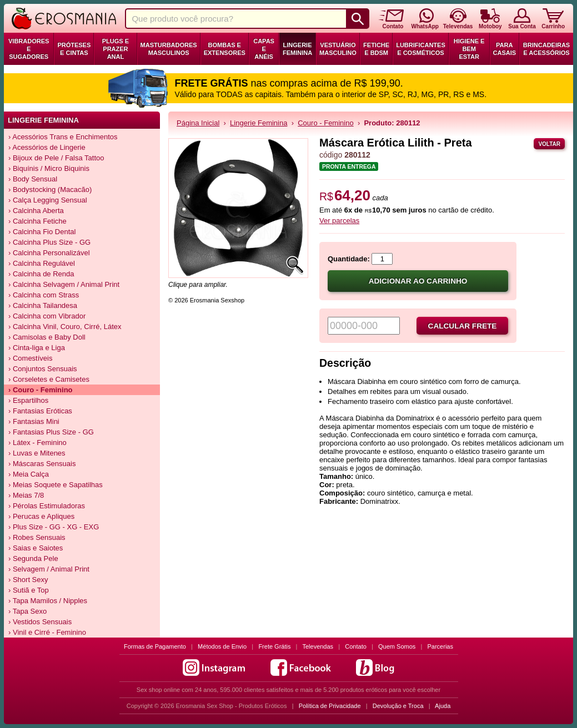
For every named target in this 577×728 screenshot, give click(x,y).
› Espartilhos (28, 400)
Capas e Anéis (264, 49)
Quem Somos (397, 646)
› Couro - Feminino (41, 390)
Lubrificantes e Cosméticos (421, 49)
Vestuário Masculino (338, 49)
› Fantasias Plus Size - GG (51, 432)
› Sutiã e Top (29, 590)
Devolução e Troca (398, 706)
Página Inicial (198, 123)
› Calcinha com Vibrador (47, 316)
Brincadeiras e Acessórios (546, 49)
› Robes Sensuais (37, 537)
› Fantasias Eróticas (40, 411)
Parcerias (440, 646)
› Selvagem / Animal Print (49, 569)
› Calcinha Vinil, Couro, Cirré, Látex (65, 327)
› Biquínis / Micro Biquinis (49, 168)
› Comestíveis (30, 358)
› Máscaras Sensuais (42, 464)
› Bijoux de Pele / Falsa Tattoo (56, 158)
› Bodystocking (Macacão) (50, 189)
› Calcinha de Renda (41, 274)
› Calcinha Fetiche (37, 221)
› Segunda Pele (33, 558)
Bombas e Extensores (225, 49)
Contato (356, 646)
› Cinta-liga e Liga (37, 348)
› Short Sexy (28, 580)
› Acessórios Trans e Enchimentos (63, 137)
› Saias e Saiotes (36, 548)
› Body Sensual (33, 179)
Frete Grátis (274, 646)
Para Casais (505, 49)
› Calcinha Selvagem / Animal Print (64, 284)
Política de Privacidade (330, 706)
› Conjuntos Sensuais (43, 369)
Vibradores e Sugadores (29, 49)
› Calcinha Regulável (42, 263)
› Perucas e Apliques (41, 516)
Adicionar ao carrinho (418, 281)
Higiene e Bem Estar (469, 49)
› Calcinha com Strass (44, 295)
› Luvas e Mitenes (37, 453)
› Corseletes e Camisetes (49, 379)
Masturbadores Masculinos (169, 49)
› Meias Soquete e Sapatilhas (56, 485)
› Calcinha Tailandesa (43, 305)
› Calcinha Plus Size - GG (49, 242)
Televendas (318, 646)
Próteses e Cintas (74, 49)
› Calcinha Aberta (36, 211)
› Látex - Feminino (37, 443)
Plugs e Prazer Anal (116, 49)
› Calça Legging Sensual (48, 200)
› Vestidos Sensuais (40, 622)
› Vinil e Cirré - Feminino (47, 632)
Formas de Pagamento (155, 646)
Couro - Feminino (325, 123)
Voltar (549, 144)
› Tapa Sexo (27, 611)
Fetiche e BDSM (376, 49)
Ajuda (443, 706)
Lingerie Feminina (297, 49)
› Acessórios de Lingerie (47, 147)
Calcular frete (463, 326)
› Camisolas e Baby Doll (47, 337)
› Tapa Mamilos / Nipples (48, 601)
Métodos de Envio (222, 646)
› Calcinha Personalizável (49, 253)
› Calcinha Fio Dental (42, 232)
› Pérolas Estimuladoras (47, 506)
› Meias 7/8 (26, 495)
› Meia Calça (29, 474)
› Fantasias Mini (34, 421)
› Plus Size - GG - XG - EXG (54, 527)
